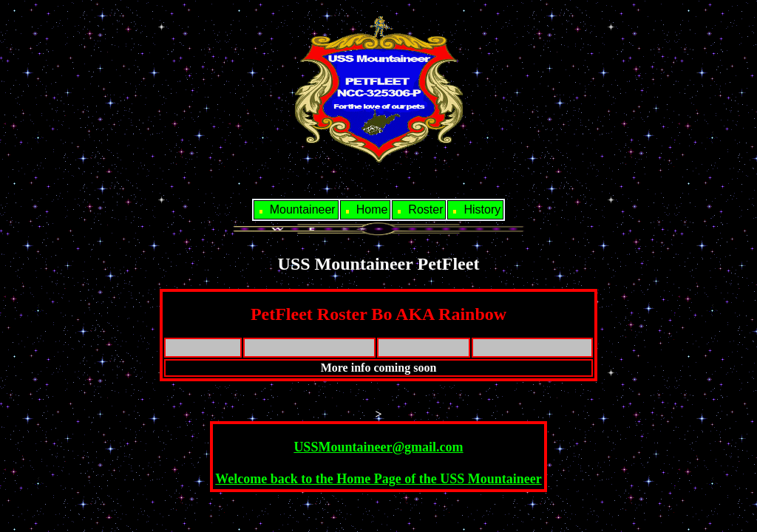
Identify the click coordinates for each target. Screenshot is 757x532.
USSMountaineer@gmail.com (378, 447)
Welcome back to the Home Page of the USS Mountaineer (378, 479)
